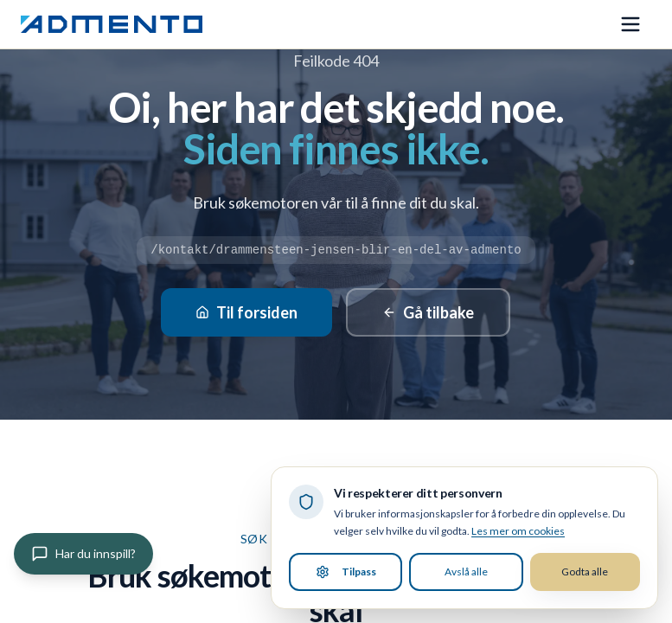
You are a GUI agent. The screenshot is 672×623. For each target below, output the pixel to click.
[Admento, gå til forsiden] (112, 24)
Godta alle (585, 572)
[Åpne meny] (630, 24)
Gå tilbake (428, 312)
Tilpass (346, 572)
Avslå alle (466, 572)
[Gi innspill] (83, 554)
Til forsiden (246, 312)
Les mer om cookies (518, 531)
